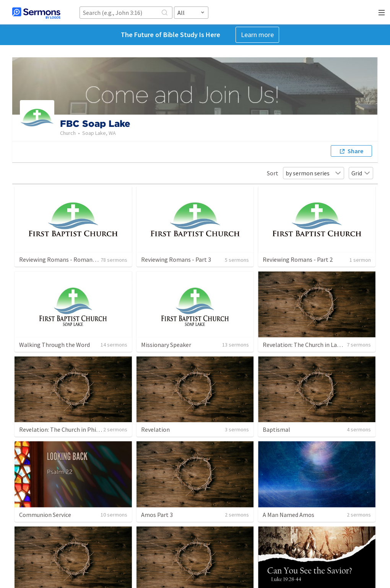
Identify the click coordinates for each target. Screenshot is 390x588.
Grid (361, 173)
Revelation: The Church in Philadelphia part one (82, 429)
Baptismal (276, 429)
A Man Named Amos (288, 515)
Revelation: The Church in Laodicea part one (320, 345)
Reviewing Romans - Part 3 (176, 259)
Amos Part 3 (157, 515)
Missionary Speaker (166, 345)
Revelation (155, 429)
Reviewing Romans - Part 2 (298, 259)
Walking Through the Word (54, 345)
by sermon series (314, 173)
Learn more (257, 35)
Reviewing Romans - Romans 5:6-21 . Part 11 (77, 259)
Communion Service (45, 515)
